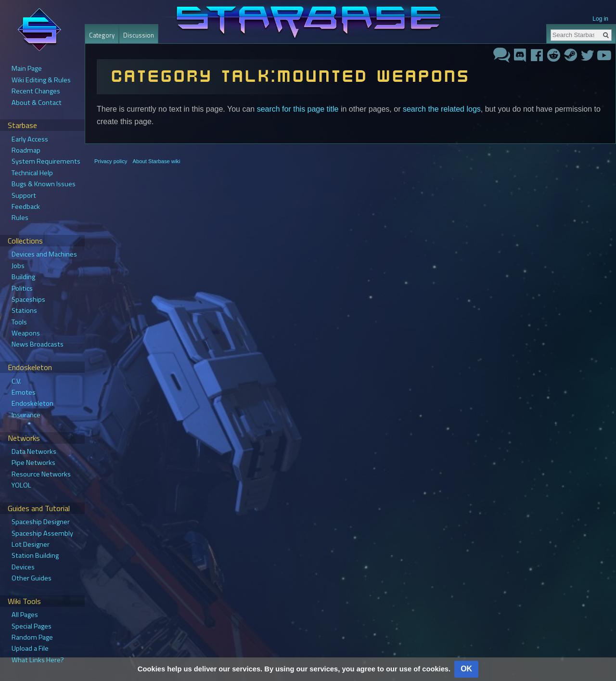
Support (24, 195)
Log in (600, 19)
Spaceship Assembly (42, 533)
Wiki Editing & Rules (41, 80)
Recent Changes (36, 91)
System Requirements (46, 161)
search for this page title (298, 109)
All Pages (25, 615)
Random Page (32, 637)
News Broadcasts (38, 344)
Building (23, 277)
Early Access (30, 139)
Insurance (26, 415)
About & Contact (37, 103)
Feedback (26, 206)
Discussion (139, 35)
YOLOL (21, 485)
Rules (20, 218)
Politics (22, 288)
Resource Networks (41, 474)
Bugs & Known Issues (44, 184)
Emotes (24, 392)
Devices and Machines (44, 254)
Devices (23, 567)
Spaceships (28, 299)
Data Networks (34, 451)
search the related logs (442, 109)
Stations (24, 310)
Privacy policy (111, 161)
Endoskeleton (32, 403)
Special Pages (32, 626)
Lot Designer (31, 544)
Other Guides (32, 578)
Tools (19, 322)
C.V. (16, 381)
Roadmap (26, 150)
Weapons (26, 333)
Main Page (27, 68)
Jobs (18, 266)
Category (102, 35)
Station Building (35, 555)
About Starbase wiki (157, 161)
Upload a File (30, 648)
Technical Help (32, 173)
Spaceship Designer (41, 522)
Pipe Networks (33, 463)
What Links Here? (38, 660)
